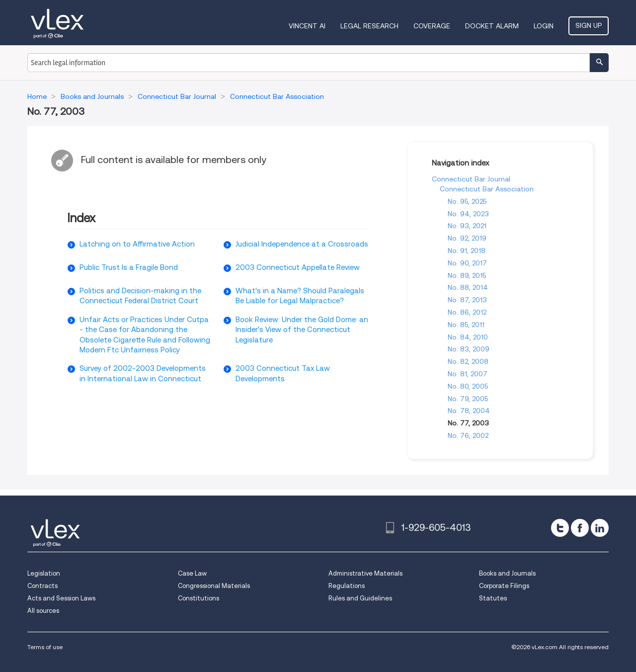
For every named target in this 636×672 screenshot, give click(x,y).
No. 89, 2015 (467, 275)
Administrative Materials (365, 573)
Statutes (493, 598)
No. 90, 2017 (467, 263)
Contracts (42, 586)
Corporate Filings (504, 586)
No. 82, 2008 (468, 361)
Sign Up (589, 25)
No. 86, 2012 (467, 312)
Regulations (347, 586)
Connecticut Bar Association (487, 189)
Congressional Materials (214, 586)
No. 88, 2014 (468, 287)
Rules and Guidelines (360, 598)
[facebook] (580, 528)
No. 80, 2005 (468, 386)
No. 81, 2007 (468, 374)
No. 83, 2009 (469, 349)
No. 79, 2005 (468, 399)
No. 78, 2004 (469, 411)
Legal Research (369, 26)
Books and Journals (507, 573)
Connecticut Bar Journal (471, 179)
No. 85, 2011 (466, 325)
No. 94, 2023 (468, 214)
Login (544, 26)
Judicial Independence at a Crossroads (302, 244)
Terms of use (45, 647)
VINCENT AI (307, 26)
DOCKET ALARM (492, 26)
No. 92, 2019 (467, 238)
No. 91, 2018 (467, 251)
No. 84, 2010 (468, 337)
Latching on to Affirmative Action (137, 244)
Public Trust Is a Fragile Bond (129, 267)
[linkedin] (600, 528)
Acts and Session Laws (61, 598)
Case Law (192, 573)
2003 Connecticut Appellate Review (298, 267)
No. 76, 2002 (468, 435)
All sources (43, 611)
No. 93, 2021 (467, 226)
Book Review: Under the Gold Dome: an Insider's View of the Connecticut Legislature (302, 330)
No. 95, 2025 (467, 201)
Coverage (432, 26)
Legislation (44, 573)
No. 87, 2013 (467, 300)
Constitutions (199, 598)
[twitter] (560, 528)
